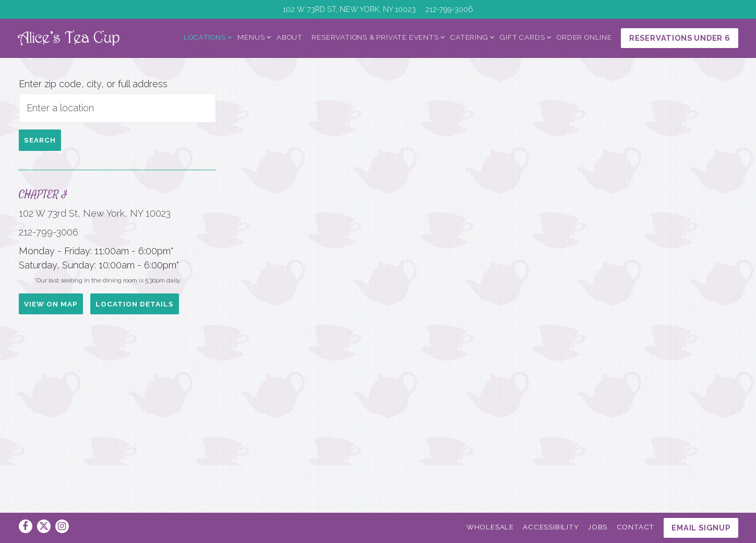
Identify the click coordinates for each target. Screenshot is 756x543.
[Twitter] (44, 526)
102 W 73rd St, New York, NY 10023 (81, 235)
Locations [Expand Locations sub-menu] (206, 37)
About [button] (290, 38)
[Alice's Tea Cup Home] (83, 38)
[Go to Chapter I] (349, 9)
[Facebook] (26, 526)
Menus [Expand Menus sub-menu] (253, 37)
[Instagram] (62, 526)
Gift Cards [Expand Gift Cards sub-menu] (524, 37)
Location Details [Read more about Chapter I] (63, 403)
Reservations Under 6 (680, 39)
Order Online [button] (584, 38)
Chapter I (43, 209)
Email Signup (701, 528)
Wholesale (490, 527)
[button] (442, 269)
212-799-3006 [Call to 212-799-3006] (449, 9)
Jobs (598, 527)
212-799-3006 (49, 261)
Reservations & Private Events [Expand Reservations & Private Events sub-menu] (376, 37)
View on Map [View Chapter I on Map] (51, 375)
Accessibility (551, 527)
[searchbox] (89, 123)
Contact (636, 527)
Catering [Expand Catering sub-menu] (471, 37)
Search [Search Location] (40, 155)
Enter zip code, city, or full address (74, 92)
